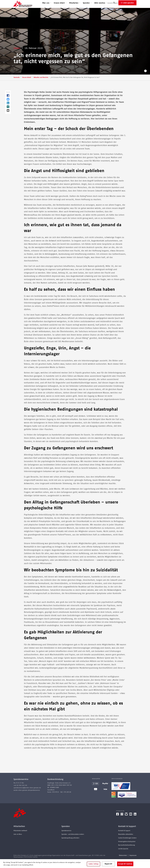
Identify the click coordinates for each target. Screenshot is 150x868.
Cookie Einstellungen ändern (127, 845)
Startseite (17, 84)
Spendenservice (66, 837)
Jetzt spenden (129, 9)
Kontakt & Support (113, 3)
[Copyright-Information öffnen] (145, 78)
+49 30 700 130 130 (20, 792)
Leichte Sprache (123, 855)
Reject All (108, 864)
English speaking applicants (128, 3)
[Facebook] (117, 822)
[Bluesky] (126, 822)
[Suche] (114, 10)
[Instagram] (122, 822)
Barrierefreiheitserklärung (127, 852)
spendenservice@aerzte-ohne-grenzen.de (27, 794)
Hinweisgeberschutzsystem (127, 848)
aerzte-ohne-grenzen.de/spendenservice (27, 797)
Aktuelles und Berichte (41, 84)
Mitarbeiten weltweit (20, 837)
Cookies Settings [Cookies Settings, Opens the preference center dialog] (94, 864)
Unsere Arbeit (27, 84)
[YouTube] (131, 822)
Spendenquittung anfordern (70, 845)
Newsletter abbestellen (126, 841)
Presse (103, 3)
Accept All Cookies (125, 864)
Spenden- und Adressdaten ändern (73, 841)
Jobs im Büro (18, 841)
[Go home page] (23, 7)
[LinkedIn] (135, 822)
